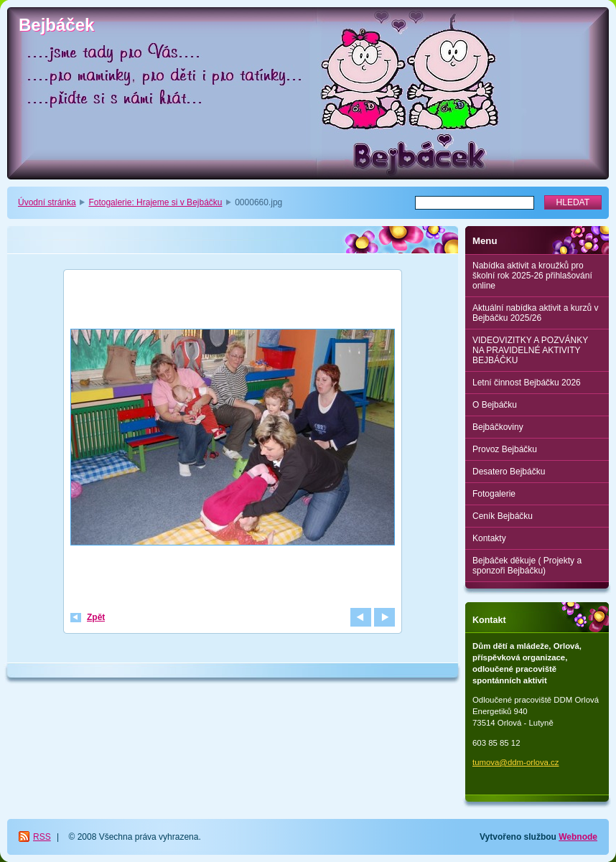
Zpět (96, 617)
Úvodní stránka (47, 202)
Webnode (578, 837)
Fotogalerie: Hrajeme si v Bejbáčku (155, 202)
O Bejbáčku (495, 405)
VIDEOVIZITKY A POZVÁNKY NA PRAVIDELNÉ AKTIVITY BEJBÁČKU (530, 350)
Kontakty (489, 538)
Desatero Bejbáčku (509, 472)
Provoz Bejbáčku (505, 449)
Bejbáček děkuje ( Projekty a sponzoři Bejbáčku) (527, 566)
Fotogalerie (494, 494)
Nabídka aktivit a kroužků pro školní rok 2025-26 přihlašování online (532, 276)
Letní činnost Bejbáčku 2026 (527, 383)
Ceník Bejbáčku (503, 516)
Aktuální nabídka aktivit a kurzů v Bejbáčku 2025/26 (535, 313)
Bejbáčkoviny (498, 427)
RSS (42, 837)
